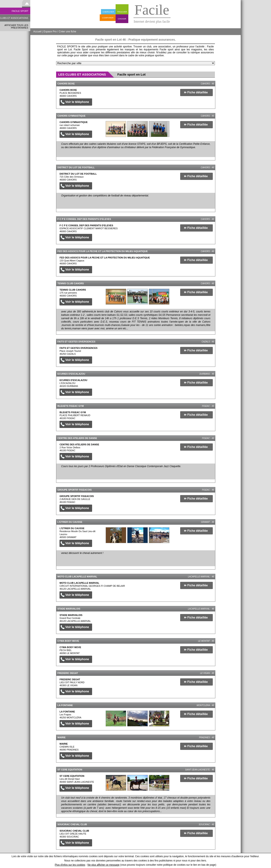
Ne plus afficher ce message (103, 865)
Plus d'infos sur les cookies (70, 865)
